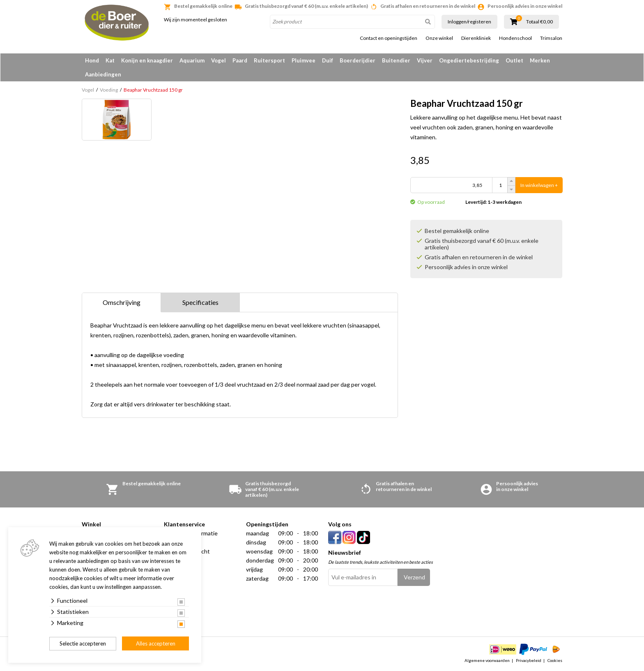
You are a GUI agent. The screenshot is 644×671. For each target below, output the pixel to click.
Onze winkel (439, 38)
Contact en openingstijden (389, 38)
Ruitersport (269, 60)
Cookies (555, 660)
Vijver (425, 60)
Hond (92, 60)
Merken (540, 60)
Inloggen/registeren (469, 22)
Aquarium (192, 60)
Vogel (218, 60)
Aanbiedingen (103, 74)
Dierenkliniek (476, 38)
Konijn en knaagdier (147, 60)
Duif (328, 60)
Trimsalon (551, 38)
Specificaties (200, 302)
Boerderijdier (358, 60)
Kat (110, 60)
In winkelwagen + (539, 185)
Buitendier (396, 60)
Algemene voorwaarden (487, 660)
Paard (240, 60)
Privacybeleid (529, 660)
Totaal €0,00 (539, 22)
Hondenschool (515, 38)
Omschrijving (122, 302)
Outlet (514, 60)
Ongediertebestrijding (469, 60)
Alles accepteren (156, 643)
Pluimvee (304, 60)
